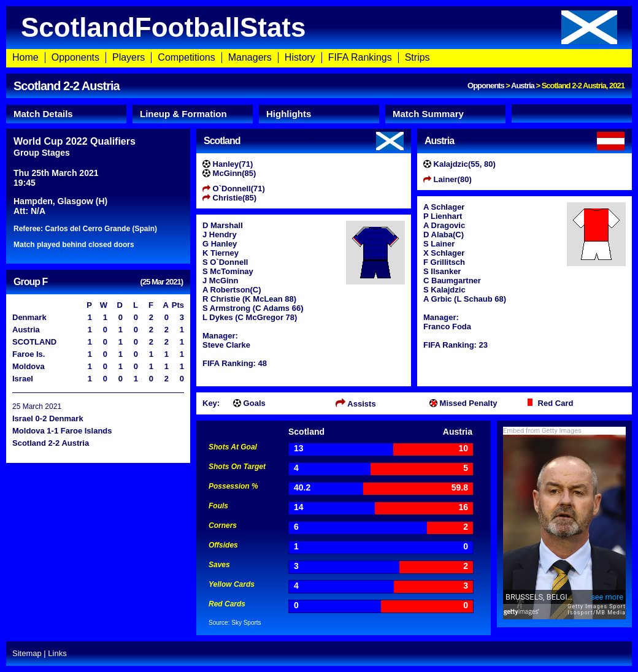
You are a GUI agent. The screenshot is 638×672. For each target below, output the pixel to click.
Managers (250, 57)
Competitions (186, 57)
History (300, 57)
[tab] (66, 114)
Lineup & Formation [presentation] (183, 114)
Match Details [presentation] (43, 114)
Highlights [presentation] (289, 114)
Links (57, 653)
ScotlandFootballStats (319, 27)
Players (129, 57)
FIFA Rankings (360, 57)
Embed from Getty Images (542, 431)
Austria (523, 86)
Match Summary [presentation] (428, 114)
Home (25, 57)
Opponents (75, 57)
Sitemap (27, 653)
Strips (417, 57)
